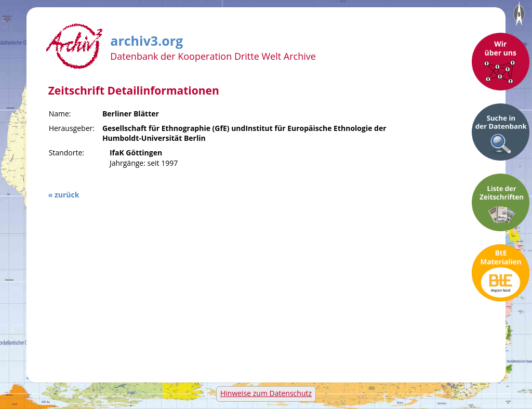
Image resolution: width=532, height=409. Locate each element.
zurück (67, 195)
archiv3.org (147, 39)
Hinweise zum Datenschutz (266, 393)
